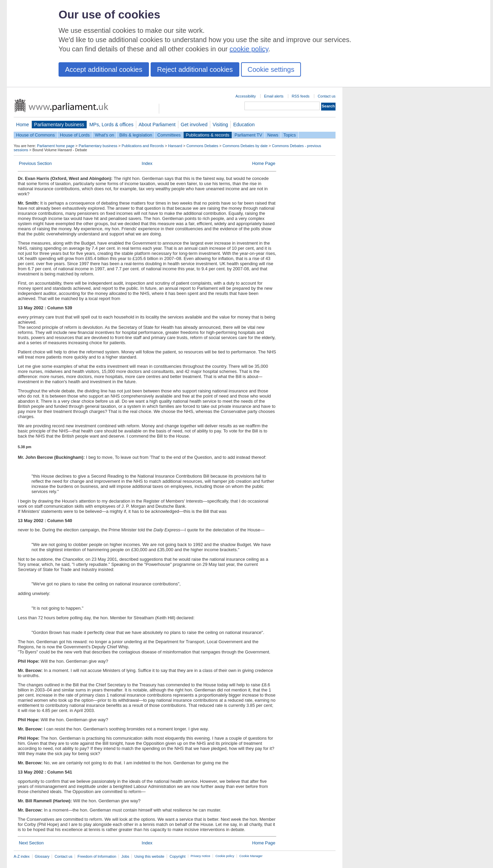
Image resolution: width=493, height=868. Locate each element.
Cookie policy (225, 856)
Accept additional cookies (104, 69)
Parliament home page (56, 146)
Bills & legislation (136, 135)
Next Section (31, 843)
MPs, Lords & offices (111, 125)
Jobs (125, 856)
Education (244, 125)
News (273, 135)
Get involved (194, 125)
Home (23, 125)
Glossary (42, 856)
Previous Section (35, 163)
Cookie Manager (251, 856)
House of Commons (35, 135)
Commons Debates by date (245, 146)
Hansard (175, 146)
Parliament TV (248, 135)
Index (147, 163)
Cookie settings (271, 69)
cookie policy (249, 49)
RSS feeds (301, 96)
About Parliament (157, 125)
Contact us (327, 96)
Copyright (178, 856)
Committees (169, 135)
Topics (290, 135)
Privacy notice (200, 856)
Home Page (264, 163)
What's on (105, 135)
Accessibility (246, 96)
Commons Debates (202, 146)
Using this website (149, 856)
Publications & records (208, 135)
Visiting (220, 125)
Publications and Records (143, 146)
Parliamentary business (59, 125)
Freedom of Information (97, 856)
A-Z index (22, 856)
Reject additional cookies (195, 69)
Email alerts (274, 96)
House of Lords (75, 135)
